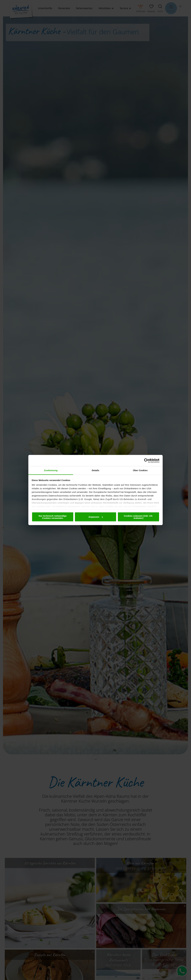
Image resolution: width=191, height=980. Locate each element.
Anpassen (96, 517)
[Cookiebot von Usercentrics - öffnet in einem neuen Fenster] (146, 461)
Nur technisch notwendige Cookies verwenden (53, 517)
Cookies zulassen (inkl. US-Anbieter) (138, 517)
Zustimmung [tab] (51, 470)
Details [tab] (95, 470)
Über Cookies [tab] (140, 470)
